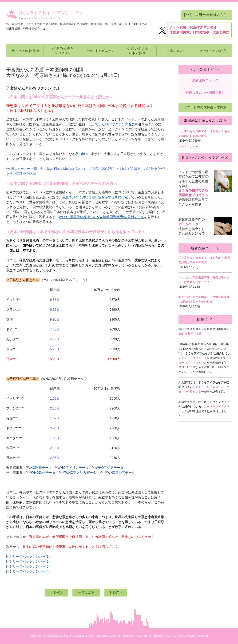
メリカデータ (86, 473)
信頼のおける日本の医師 (138, 51)
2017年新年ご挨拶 (190, 334)
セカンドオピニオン (100, 51)
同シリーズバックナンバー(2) (28, 561)
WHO (100, 468)
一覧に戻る (86, 592)
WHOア (113, 473)
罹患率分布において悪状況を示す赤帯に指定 (95, 197)
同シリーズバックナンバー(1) (28, 557)
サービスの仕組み (25, 51)
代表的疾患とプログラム (63, 51)
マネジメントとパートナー (175, 51)
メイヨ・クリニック (194, 358)
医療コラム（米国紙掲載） (205, 93)
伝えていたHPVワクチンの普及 (112, 124)
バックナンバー (188, 147)
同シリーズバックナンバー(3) (28, 566)
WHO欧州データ (39, 468)
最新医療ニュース (205, 80)
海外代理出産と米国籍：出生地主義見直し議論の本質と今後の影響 (204, 299)
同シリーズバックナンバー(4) (28, 571)
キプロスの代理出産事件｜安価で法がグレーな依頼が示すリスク (204, 280)
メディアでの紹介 (213, 51)
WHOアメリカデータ (73, 468)
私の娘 (80, 154)
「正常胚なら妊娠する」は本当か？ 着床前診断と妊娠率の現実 (204, 134)
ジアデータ (115, 468)
